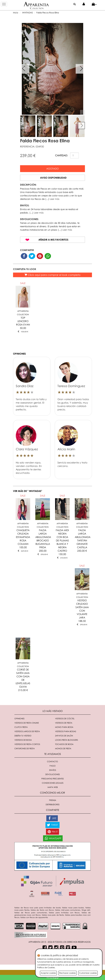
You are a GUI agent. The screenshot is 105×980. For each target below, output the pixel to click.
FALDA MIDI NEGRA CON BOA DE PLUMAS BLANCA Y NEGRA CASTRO (62, 540)
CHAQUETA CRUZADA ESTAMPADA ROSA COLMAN (23, 537)
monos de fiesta (63, 748)
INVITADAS (27, 13)
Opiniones (19, 718)
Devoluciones (52, 774)
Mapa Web (53, 787)
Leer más (55, 199)
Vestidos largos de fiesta (27, 731)
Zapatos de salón (64, 736)
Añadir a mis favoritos (53, 240)
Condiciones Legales (53, 783)
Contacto (52, 761)
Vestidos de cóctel (65, 718)
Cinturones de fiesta (25, 748)
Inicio (16, 13)
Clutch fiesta (21, 727)
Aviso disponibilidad (53, 178)
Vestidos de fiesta (64, 723)
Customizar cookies (88, 973)
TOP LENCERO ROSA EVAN (23, 321)
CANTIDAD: (61, 155)
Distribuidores (52, 804)
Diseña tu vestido (23, 736)
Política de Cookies (46, 967)
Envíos (53, 770)
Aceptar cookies (48, 973)
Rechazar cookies (68, 973)
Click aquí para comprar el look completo (52, 275)
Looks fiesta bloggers (66, 740)
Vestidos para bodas (66, 731)
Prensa (53, 800)
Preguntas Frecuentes (52, 779)
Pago (53, 766)
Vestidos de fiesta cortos (27, 744)
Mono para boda (64, 727)
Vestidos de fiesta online (27, 723)
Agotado (52, 169)
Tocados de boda (64, 744)
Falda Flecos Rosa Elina (48, 13)
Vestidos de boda (23, 740)
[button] (94, 4)
